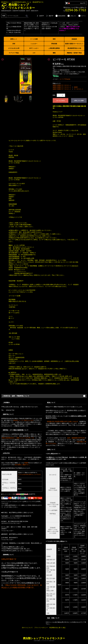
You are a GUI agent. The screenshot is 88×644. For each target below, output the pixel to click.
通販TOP (50, 16)
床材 (14, 44)
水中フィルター (34, 48)
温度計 (76, 87)
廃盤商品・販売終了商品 (74, 53)
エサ (34, 53)
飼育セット (14, 39)
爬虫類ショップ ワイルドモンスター (44, 638)
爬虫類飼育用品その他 (74, 48)
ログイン (82, 16)
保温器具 (74, 39)
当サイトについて (27, 627)
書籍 (54, 53)
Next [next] (48, 59)
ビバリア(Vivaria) (65, 79)
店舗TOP (40, 16)
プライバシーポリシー (41, 627)
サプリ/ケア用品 (14, 53)
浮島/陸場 (54, 44)
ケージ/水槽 (34, 39)
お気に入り (72, 16)
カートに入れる (61, 101)
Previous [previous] (2, 59)
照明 (54, 39)
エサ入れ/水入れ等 (14, 48)
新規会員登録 (60, 16)
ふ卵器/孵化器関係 (54, 48)
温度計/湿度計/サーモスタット (74, 44)
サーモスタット (79, 89)
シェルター (34, 44)
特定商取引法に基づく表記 (57, 627)
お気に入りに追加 (79, 101)
